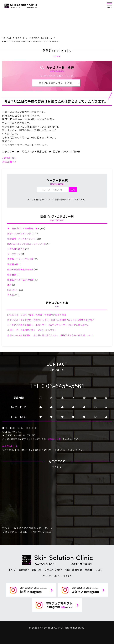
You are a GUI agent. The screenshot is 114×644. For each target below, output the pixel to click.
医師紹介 (24, 570)
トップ (12, 570)
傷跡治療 (12, 275)
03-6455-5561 (65, 386)
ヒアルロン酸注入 (16, 249)
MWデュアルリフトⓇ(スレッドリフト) (26, 244)
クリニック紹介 (53, 570)
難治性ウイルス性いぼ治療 (20, 280)
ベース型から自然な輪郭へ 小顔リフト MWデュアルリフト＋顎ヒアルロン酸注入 (48, 325)
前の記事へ (10, 158)
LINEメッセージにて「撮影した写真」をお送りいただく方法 (37, 315)
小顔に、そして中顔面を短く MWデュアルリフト (32, 330)
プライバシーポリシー (52, 576)
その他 (11, 295)
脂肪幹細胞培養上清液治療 (20, 269)
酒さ (10, 285)
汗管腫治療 (13, 264)
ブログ (99, 570)
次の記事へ (8, 162)
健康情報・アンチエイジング (21, 239)
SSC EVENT (13, 290)
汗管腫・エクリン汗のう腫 (20, 259)
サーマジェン (14, 254)
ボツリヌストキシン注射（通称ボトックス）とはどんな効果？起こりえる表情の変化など (51, 320)
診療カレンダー (55, 439)
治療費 (89, 570)
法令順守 (68, 576)
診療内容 (37, 570)
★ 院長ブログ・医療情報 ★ (34, 151)
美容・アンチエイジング (19, 233)
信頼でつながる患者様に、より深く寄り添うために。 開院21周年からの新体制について (50, 335)
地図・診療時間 (73, 570)
